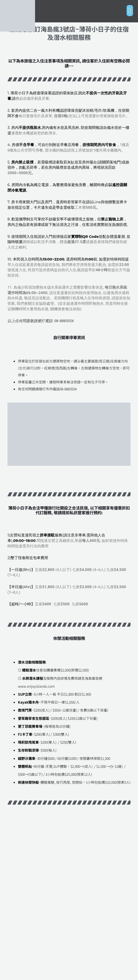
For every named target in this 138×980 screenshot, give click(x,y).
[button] (130, 11)
